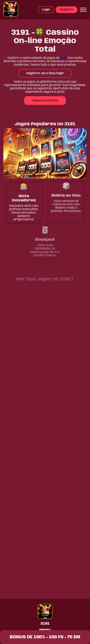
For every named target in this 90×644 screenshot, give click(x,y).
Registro (67, 10)
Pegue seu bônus (45, 101)
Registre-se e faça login (45, 73)
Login (46, 10)
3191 (63, 58)
